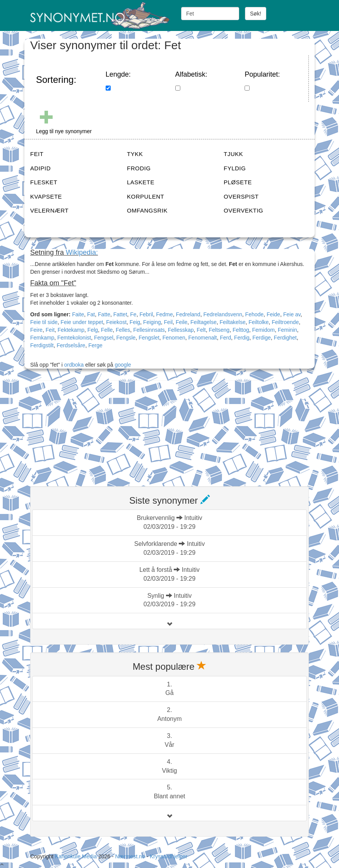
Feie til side (44, 322)
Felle (107, 330)
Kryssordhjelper (169, 856)
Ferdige (261, 338)
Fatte (104, 314)
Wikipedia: (82, 252)
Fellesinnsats (149, 330)
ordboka (73, 365)
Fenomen (174, 338)
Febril (146, 314)
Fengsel (104, 338)
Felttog (241, 330)
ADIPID (40, 168)
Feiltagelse (204, 322)
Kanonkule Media (77, 856)
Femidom (264, 330)
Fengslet (149, 338)
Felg (93, 330)
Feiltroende (285, 322)
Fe (133, 314)
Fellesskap (181, 330)
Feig (135, 322)
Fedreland (188, 314)
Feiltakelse (233, 322)
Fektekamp (71, 330)
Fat (91, 314)
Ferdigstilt (42, 345)
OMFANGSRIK (147, 210)
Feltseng (219, 330)
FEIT (37, 154)
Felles (123, 330)
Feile (181, 322)
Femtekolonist (74, 338)
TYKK (135, 154)
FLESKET (44, 182)
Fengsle (126, 338)
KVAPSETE (46, 196)
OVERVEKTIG (243, 210)
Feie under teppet (82, 322)
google (123, 365)
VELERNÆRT (49, 210)
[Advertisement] (88, 429)
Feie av (292, 314)
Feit (50, 330)
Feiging (152, 322)
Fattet (120, 314)
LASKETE (141, 182)
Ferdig (242, 338)
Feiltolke (259, 322)
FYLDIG (235, 168)
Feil (169, 322)
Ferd (225, 338)
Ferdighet (285, 338)
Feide (273, 314)
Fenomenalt (203, 338)
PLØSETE (238, 182)
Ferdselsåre (71, 345)
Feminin (288, 330)
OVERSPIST (241, 196)
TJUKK (233, 154)
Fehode (254, 314)
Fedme (164, 314)
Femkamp (42, 338)
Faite (78, 314)
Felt (201, 330)
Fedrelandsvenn (223, 314)
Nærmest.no (130, 856)
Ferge (95, 345)
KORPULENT (146, 196)
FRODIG (139, 168)
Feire (36, 330)
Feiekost (116, 322)
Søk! (256, 14)
